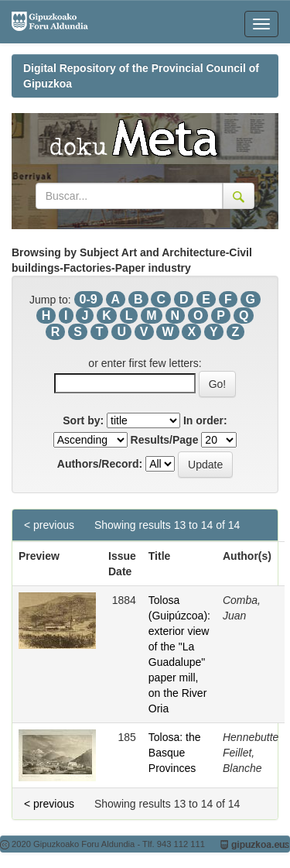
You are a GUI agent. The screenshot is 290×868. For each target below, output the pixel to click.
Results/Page (165, 440)
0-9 (89, 299)
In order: (205, 420)
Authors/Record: (100, 464)
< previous (49, 525)
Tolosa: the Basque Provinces (175, 753)
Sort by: (83, 420)
